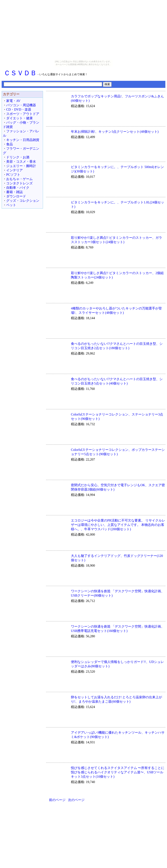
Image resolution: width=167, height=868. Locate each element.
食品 (10, 144)
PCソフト (13, 175)
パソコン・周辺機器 (21, 105)
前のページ (57, 800)
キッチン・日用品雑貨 (23, 140)
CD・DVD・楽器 (19, 109)
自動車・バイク (18, 188)
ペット (11, 205)
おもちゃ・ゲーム (19, 179)
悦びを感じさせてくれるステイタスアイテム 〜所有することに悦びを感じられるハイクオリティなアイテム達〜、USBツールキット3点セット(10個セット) (118, 772)
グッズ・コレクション (23, 201)
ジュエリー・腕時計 (21, 166)
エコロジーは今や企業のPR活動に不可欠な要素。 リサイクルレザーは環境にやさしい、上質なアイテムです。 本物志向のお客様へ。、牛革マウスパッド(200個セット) (118, 525)
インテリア (14, 170)
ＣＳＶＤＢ (20, 73)
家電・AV (13, 101)
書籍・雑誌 (14, 192)
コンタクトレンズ (19, 183)
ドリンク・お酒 (18, 157)
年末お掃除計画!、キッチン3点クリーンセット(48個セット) (115, 132)
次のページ (76, 800)
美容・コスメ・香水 (21, 162)
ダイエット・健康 (19, 118)
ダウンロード (16, 196)
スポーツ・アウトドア (23, 114)
